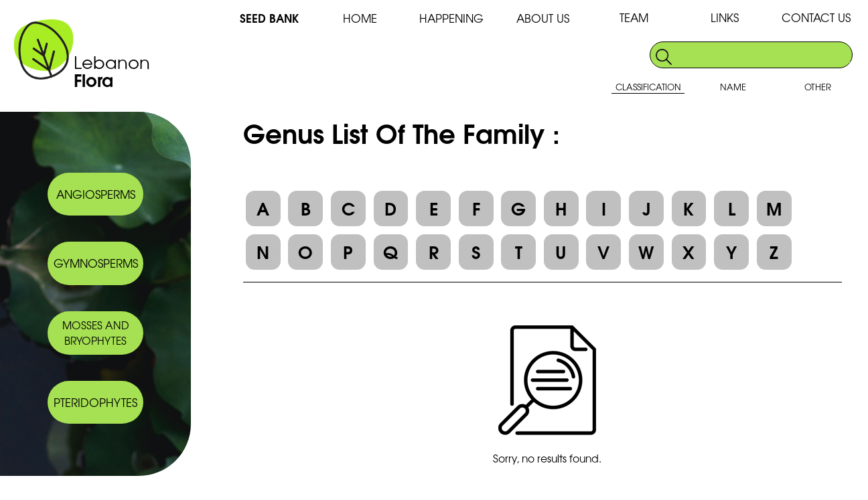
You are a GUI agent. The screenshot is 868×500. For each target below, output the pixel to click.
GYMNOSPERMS (96, 263)
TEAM (634, 17)
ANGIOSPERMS (96, 194)
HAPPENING (451, 18)
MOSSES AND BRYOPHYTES (96, 333)
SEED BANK (269, 17)
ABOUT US (543, 18)
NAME (733, 87)
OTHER (818, 87)
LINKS (725, 17)
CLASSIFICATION (648, 87)
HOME (360, 18)
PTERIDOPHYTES (95, 402)
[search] (763, 55)
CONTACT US (816, 17)
